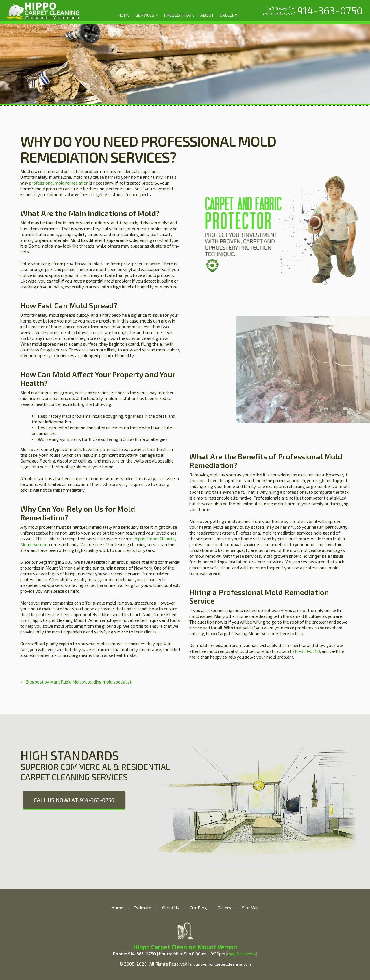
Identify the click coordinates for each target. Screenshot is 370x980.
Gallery (224, 908)
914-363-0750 (306, 651)
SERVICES (147, 15)
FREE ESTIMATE (179, 15)
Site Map (250, 908)
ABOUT (207, 15)
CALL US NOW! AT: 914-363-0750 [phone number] (74, 800)
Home (117, 908)
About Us (171, 908)
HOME (124, 15)
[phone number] (330, 10)
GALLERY (229, 15)
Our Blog (198, 908)
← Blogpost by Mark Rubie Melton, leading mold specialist (76, 682)
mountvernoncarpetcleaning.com (221, 964)
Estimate (143, 908)
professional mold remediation (59, 183)
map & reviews (242, 954)
